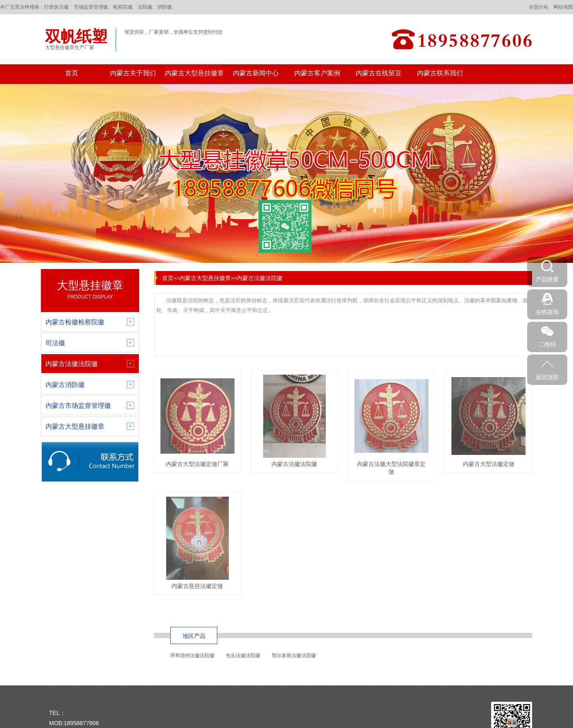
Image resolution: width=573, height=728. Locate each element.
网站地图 (563, 7)
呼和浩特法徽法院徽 (192, 656)
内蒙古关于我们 (133, 73)
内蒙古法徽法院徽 (259, 278)
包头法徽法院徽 (243, 656)
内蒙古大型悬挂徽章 (194, 73)
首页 (72, 73)
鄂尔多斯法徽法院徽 (294, 656)
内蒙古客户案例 (317, 73)
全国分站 (539, 7)
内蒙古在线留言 (379, 73)
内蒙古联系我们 (440, 73)
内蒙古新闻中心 (256, 73)
